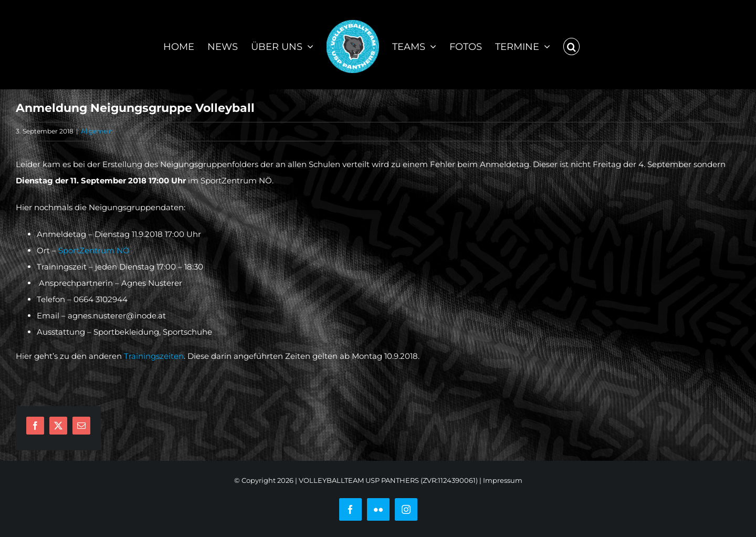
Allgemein (97, 131)
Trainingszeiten (154, 356)
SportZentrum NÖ (94, 250)
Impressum (503, 480)
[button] (572, 45)
